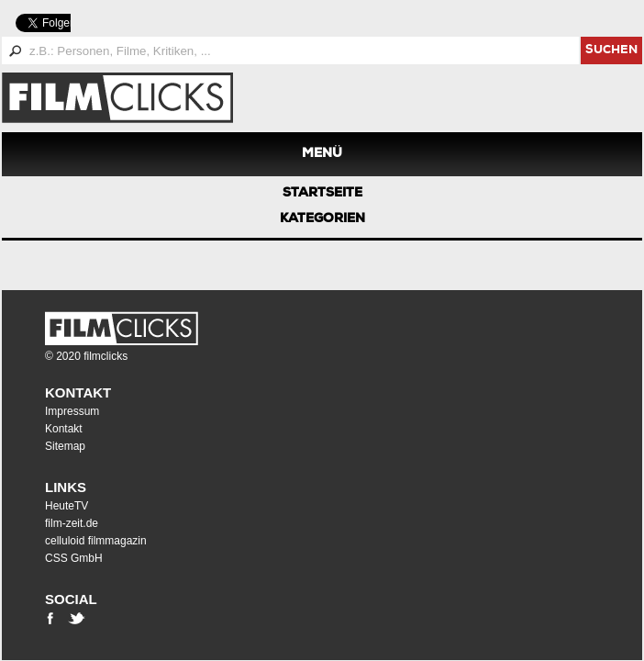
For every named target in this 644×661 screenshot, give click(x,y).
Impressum (72, 411)
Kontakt (78, 392)
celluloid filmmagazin (96, 541)
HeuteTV (67, 506)
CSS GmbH (74, 558)
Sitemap (65, 446)
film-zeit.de (72, 523)
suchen (611, 51)
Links (66, 487)
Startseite (322, 194)
